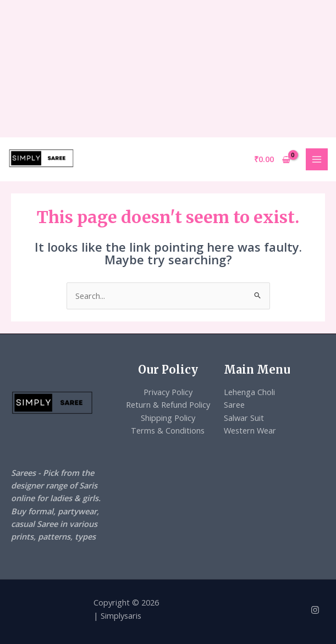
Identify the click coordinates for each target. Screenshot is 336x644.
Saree (234, 404)
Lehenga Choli (249, 392)
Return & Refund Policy (168, 404)
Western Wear (250, 430)
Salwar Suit (244, 418)
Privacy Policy (168, 392)
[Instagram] (315, 610)
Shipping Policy (168, 418)
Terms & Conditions (168, 430)
